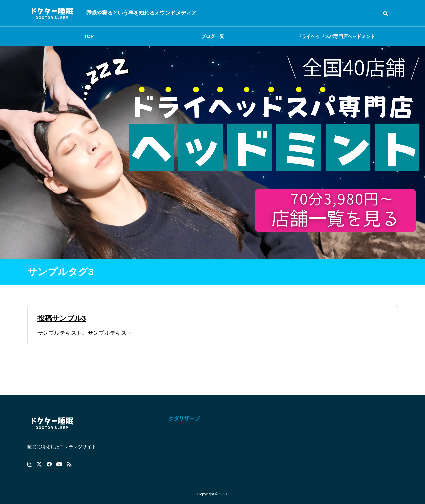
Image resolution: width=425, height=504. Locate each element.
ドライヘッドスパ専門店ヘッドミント (336, 36)
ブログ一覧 (213, 36)
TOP (89, 36)
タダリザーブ (184, 419)
